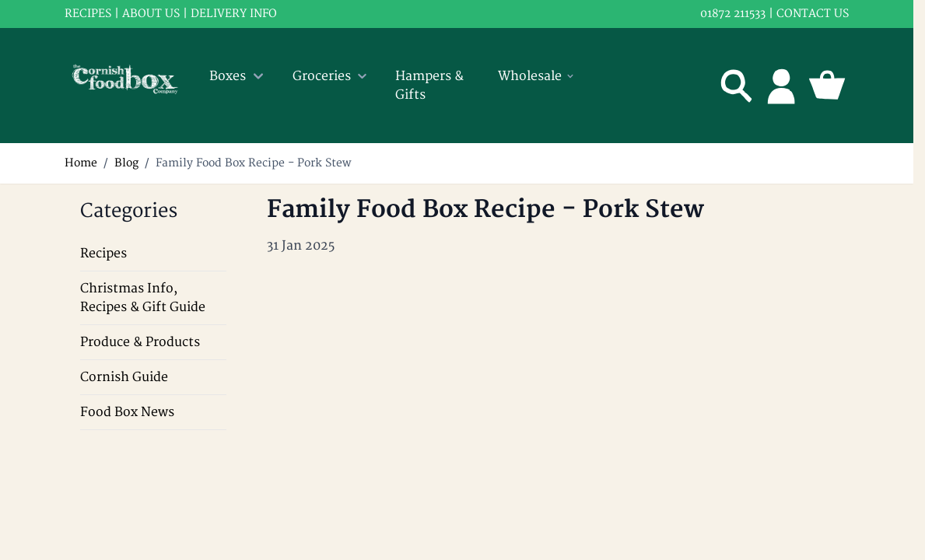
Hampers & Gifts (429, 86)
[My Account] (782, 86)
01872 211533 (733, 14)
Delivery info (234, 14)
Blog (126, 163)
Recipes (103, 254)
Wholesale (537, 76)
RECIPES (88, 14)
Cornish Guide (124, 377)
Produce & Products (140, 342)
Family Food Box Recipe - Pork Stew (254, 163)
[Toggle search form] (737, 86)
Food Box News (127, 412)
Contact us (813, 14)
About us (151, 14)
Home (81, 163)
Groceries (331, 76)
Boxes (238, 76)
